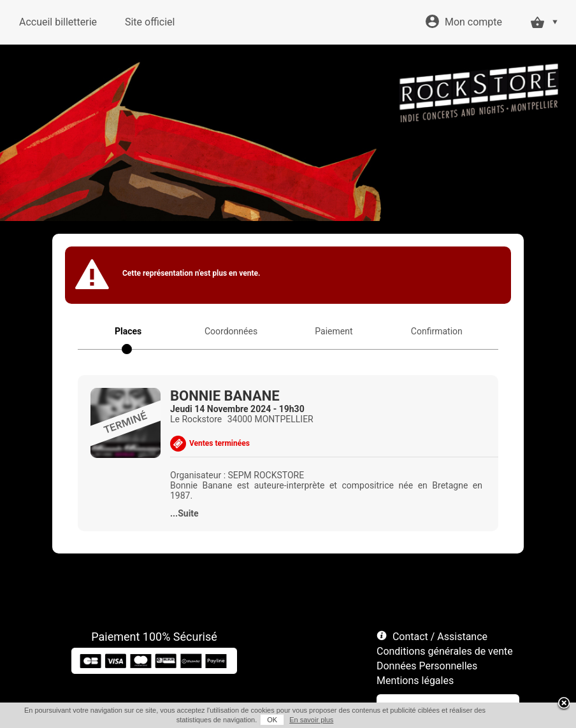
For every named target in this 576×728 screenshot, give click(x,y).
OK (272, 720)
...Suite (184, 513)
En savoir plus (311, 720)
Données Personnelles (427, 666)
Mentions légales (415, 681)
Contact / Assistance (440, 637)
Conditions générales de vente (445, 651)
